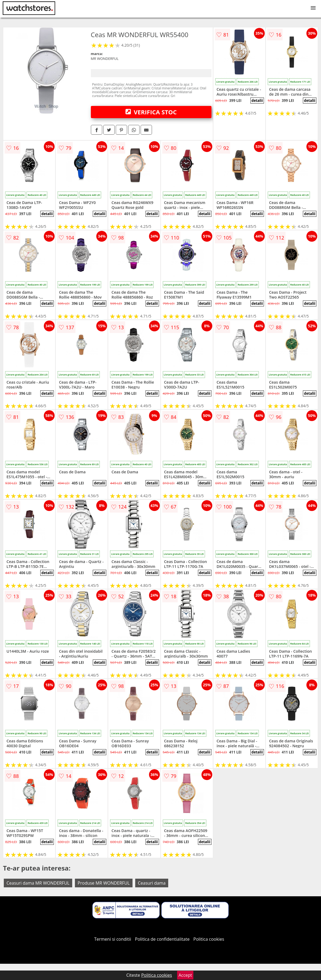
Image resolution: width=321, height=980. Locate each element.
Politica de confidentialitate (162, 939)
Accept (185, 975)
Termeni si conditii (113, 939)
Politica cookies (209, 939)
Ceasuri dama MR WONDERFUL (38, 883)
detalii (257, 101)
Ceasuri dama (152, 883)
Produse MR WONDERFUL (104, 883)
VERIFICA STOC (151, 112)
